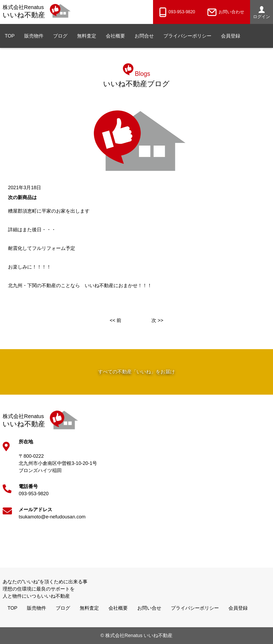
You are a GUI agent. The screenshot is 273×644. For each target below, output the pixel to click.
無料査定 (87, 36)
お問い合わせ (226, 12)
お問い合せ (149, 608)
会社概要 (115, 36)
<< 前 (115, 320)
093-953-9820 (177, 12)
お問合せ (144, 36)
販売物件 (34, 36)
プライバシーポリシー (187, 36)
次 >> (157, 320)
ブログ (60, 36)
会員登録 (231, 36)
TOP (10, 36)
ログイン (262, 13)
